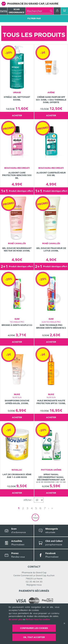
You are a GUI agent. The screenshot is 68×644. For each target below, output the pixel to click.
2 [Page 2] (23, 508)
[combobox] (39, 11)
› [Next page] (49, 508)
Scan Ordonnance (17, 11)
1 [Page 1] (19, 508)
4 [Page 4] (32, 508)
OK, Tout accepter (34, 637)
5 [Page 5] (36, 508)
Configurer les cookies (34, 628)
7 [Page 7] (45, 508)
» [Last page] (52, 508)
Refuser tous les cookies (38, 619)
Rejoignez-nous (34, 585)
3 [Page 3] (27, 508)
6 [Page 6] (40, 508)
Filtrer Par (34, 18)
